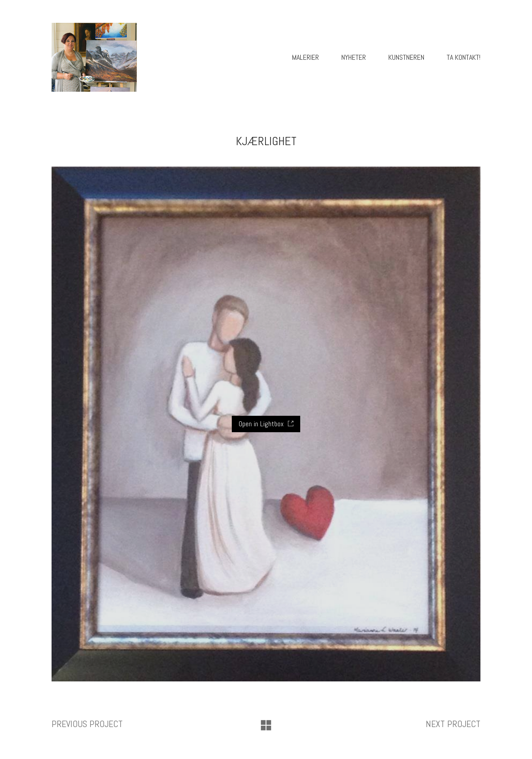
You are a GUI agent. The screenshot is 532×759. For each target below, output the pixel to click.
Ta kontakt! (464, 57)
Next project (453, 724)
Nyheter (354, 57)
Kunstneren (406, 57)
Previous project (87, 724)
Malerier (305, 57)
